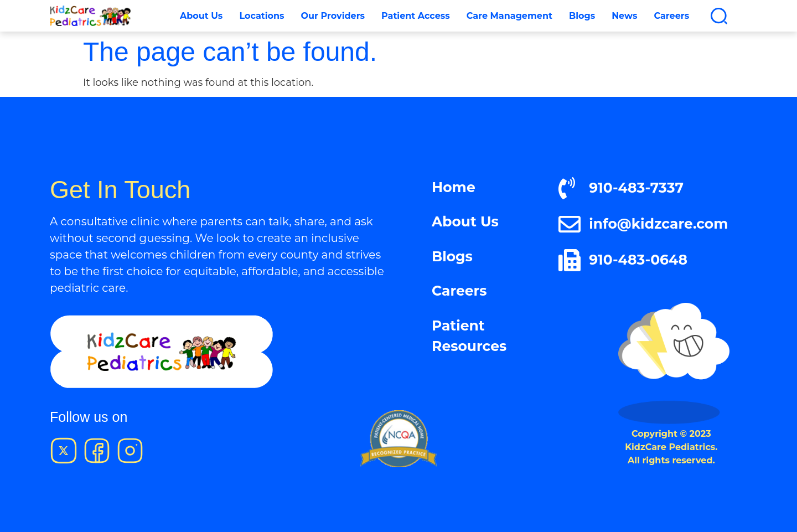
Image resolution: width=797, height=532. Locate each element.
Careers (671, 16)
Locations (262, 16)
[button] (719, 16)
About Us (201, 16)
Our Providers (333, 16)
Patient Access (416, 16)
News (624, 16)
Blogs (582, 16)
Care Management (509, 16)
